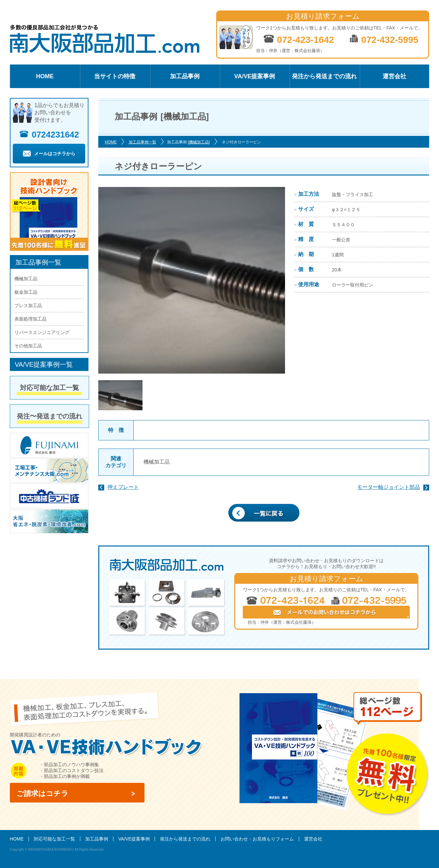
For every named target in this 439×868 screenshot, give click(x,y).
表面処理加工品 (30, 319)
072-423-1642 (299, 39)
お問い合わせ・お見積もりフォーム (257, 839)
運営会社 (394, 76)
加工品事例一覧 (143, 142)
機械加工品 (157, 462)
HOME (45, 76)
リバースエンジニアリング (42, 332)
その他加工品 (28, 346)
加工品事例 (185, 76)
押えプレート (123, 487)
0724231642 (49, 135)
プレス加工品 (28, 305)
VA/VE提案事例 (255, 76)
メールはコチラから (49, 154)
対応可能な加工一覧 (49, 388)
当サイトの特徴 (115, 76)
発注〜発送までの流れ (49, 416)
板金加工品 (26, 292)
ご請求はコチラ (42, 794)
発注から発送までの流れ (324, 76)
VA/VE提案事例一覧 (44, 364)
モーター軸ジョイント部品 (389, 487)
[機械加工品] (199, 142)
